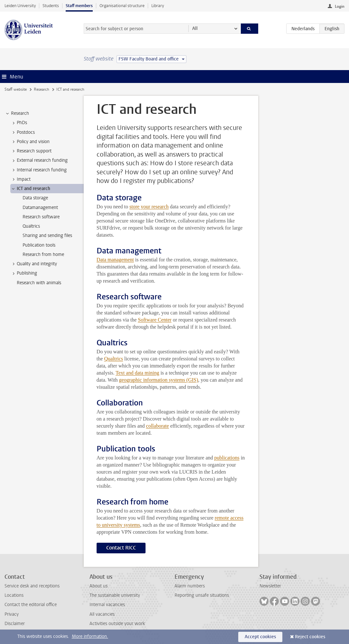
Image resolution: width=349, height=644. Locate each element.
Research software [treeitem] (41, 217)
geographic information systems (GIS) (159, 380)
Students (51, 6)
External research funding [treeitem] (39, 160)
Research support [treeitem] (31, 151)
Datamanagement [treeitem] (40, 208)
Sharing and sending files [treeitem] (47, 236)
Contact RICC (121, 548)
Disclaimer (15, 624)
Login (340, 6)
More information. (90, 636)
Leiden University (20, 6)
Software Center (155, 320)
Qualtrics (113, 359)
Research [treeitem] (17, 113)
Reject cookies (310, 637)
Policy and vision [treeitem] (30, 142)
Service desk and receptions (32, 586)
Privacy (12, 614)
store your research (149, 207)
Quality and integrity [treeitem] (34, 264)
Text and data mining (137, 373)
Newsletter (270, 586)
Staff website (16, 89)
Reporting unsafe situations (202, 595)
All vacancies (102, 614)
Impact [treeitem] (21, 179)
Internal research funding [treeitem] (39, 170)
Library (158, 6)
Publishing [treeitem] (24, 273)
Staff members (79, 6)
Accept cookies (260, 637)
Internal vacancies (107, 605)
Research (42, 89)
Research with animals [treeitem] (39, 283)
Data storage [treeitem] (35, 198)
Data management (115, 260)
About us (99, 586)
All (195, 28)
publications (227, 458)
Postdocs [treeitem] (23, 132)
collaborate (158, 426)
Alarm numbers (190, 586)
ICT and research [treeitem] (30, 189)
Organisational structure (122, 6)
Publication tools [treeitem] (39, 245)
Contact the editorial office (31, 605)
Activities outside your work (117, 624)
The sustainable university (115, 595)
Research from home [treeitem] (43, 254)
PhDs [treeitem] (19, 123)
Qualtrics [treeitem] (31, 226)
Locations (14, 595)
